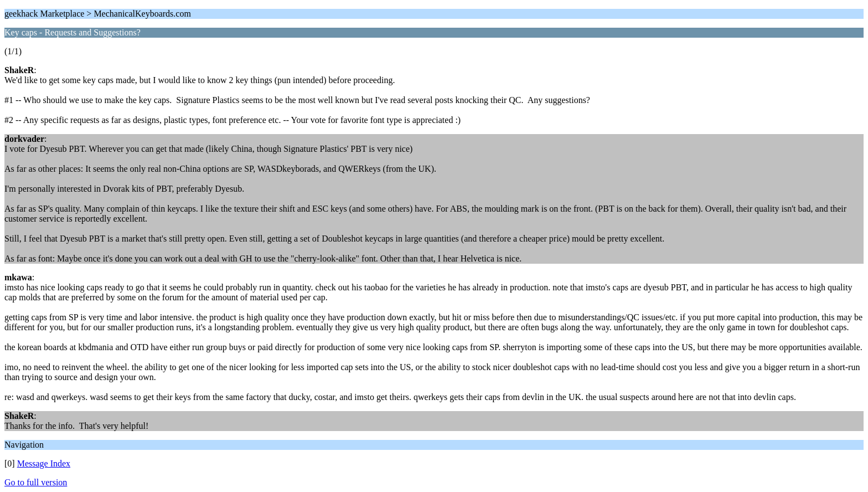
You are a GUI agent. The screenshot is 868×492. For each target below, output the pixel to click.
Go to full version (36, 482)
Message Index (44, 463)
